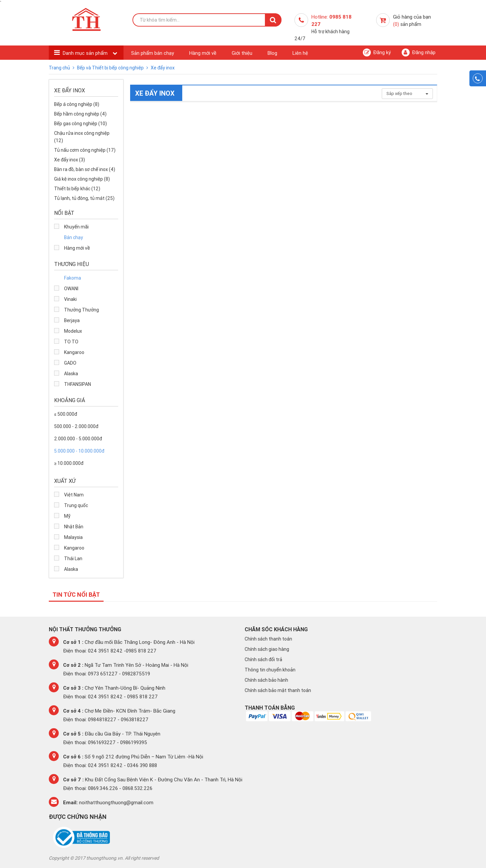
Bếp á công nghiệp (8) (77, 104)
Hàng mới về (203, 53)
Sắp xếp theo (407, 93)
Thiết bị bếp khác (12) (77, 189)
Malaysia (73, 537)
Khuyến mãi (76, 227)
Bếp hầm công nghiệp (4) (80, 114)
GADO (70, 363)
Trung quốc (76, 505)
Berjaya (72, 320)
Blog (272, 53)
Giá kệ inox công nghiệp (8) (82, 179)
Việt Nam (74, 495)
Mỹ (67, 516)
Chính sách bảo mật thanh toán (278, 690)
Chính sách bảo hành (266, 680)
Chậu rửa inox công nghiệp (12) (82, 137)
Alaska (71, 374)
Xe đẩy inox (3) (70, 160)
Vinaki (70, 299)
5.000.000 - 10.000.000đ (79, 451)
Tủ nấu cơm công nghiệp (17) (85, 150)
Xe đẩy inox (163, 68)
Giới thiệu (242, 53)
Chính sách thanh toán (268, 639)
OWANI (71, 289)
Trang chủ (60, 68)
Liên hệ (300, 53)
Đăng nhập (419, 52)
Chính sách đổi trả (263, 659)
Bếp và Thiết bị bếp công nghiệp (111, 68)
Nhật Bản (74, 527)
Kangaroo (74, 352)
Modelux (73, 331)
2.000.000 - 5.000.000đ (78, 439)
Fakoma (73, 278)
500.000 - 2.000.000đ (76, 426)
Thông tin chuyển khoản (270, 670)
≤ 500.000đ (66, 414)
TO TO (71, 342)
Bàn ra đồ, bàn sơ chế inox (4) (85, 169)
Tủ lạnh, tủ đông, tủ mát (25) (84, 198)
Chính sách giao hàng (267, 649)
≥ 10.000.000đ (69, 463)
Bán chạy (74, 237)
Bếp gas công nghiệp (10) (81, 124)
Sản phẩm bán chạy (153, 53)
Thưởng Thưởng (81, 310)
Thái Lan (73, 559)
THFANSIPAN (78, 384)
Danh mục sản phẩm (86, 53)
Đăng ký (377, 52)
